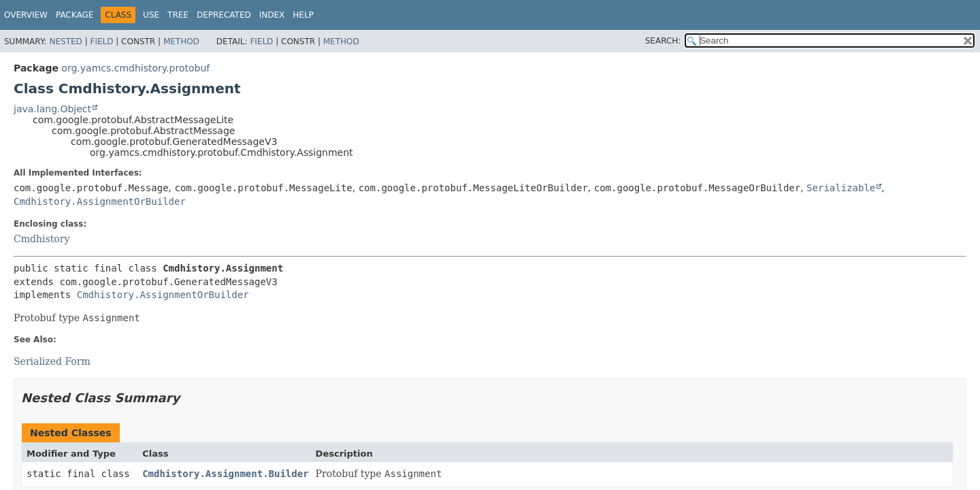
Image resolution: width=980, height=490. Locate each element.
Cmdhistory (42, 239)
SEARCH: (663, 41)
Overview (26, 15)
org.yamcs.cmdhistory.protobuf (135, 68)
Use (151, 15)
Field (101, 42)
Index (272, 15)
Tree (178, 15)
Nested (65, 42)
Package (75, 15)
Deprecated (224, 15)
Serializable (841, 188)
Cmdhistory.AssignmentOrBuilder (100, 201)
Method (181, 42)
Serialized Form (52, 361)
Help (303, 15)
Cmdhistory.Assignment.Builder (225, 474)
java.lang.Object (52, 109)
